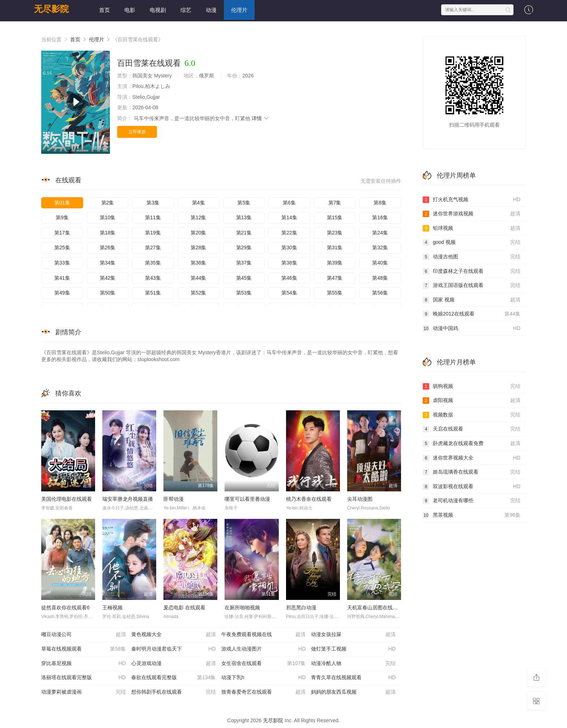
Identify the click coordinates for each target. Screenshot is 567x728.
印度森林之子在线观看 (472, 271)
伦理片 (239, 10)
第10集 (108, 217)
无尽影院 (51, 9)
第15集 (335, 217)
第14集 (289, 217)
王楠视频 (112, 608)
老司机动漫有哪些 (472, 501)
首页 (105, 10)
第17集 (62, 233)
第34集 (108, 263)
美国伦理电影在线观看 (67, 499)
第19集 (153, 233)
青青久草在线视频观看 (353, 678)
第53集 (244, 293)
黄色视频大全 (174, 635)
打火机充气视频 (472, 200)
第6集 (289, 203)
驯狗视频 (472, 386)
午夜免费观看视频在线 (264, 635)
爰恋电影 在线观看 (184, 608)
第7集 (335, 203)
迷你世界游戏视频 (472, 214)
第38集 (289, 263)
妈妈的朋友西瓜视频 (353, 692)
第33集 (62, 263)
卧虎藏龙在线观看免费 (472, 444)
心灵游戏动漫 (174, 664)
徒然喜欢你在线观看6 (65, 608)
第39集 (335, 263)
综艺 (186, 10)
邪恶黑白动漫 (301, 608)
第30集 (289, 247)
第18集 (108, 233)
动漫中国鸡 (472, 329)
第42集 (108, 278)
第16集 (380, 217)
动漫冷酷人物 (353, 664)
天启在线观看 (472, 429)
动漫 (211, 10)
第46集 (289, 278)
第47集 (335, 278)
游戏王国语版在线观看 (472, 285)
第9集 (62, 217)
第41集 (62, 278)
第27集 (153, 247)
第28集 (199, 247)
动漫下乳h (264, 678)
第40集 (380, 263)
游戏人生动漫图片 (264, 649)
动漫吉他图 (472, 257)
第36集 (199, 263)
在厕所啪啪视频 (242, 608)
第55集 (335, 293)
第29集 (244, 247)
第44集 (199, 278)
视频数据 (472, 415)
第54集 (289, 293)
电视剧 (158, 10)
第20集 (199, 233)
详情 (260, 118)
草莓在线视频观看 (84, 649)
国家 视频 (472, 300)
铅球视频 (472, 228)
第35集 (153, 263)
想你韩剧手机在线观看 (174, 692)
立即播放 (137, 132)
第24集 (380, 233)
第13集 (244, 217)
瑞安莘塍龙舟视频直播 (128, 499)
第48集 (380, 278)
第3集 (153, 203)
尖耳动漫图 (360, 499)
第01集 (62, 203)
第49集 (62, 293)
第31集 (335, 247)
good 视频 (472, 242)
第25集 (62, 247)
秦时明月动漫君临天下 (174, 649)
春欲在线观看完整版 (174, 678)
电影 (130, 10)
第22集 (289, 233)
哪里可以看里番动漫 (247, 499)
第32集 (380, 247)
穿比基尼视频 (84, 664)
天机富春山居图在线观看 (375, 608)
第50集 (108, 293)
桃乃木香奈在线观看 (309, 499)
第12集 (199, 217)
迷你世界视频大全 (472, 458)
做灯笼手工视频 (353, 649)
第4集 (199, 203)
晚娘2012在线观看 (472, 314)
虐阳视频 (472, 401)
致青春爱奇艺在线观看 (264, 692)
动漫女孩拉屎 (353, 635)
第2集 (108, 203)
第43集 (153, 278)
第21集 (244, 233)
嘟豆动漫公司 (84, 635)
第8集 (380, 203)
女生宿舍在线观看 (264, 664)
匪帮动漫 (174, 499)
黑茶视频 (472, 515)
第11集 (153, 217)
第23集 (335, 233)
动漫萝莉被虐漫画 (84, 692)
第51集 (153, 293)
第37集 (244, 263)
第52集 (199, 293)
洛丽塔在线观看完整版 (84, 678)
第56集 (380, 293)
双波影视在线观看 (472, 487)
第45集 (244, 278)
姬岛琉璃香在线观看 (472, 472)
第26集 (108, 247)
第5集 (244, 203)
